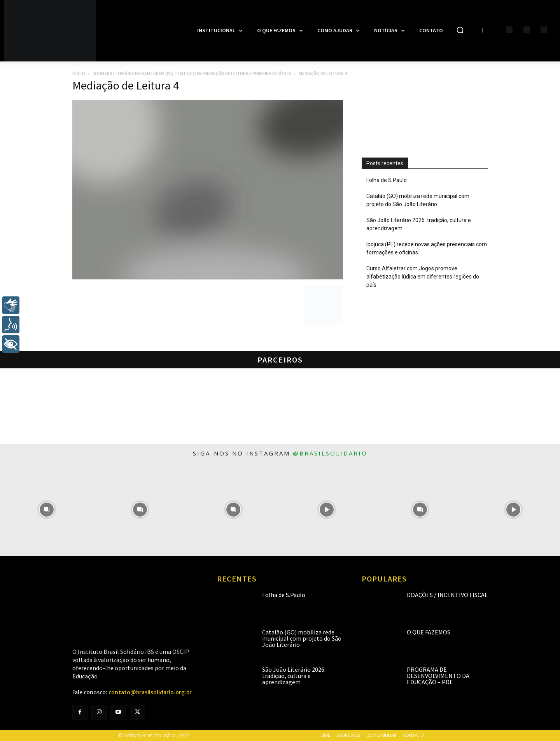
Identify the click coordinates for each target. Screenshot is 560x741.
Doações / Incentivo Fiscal (447, 595)
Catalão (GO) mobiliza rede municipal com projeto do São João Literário (418, 200)
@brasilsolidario (330, 453)
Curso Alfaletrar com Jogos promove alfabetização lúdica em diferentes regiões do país (423, 277)
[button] (460, 30)
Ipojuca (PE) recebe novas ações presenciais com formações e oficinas (427, 248)
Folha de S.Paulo (387, 180)
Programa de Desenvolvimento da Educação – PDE (438, 676)
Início (79, 73)
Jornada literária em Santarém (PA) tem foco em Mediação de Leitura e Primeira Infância (192, 73)
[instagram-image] (47, 510)
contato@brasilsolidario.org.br (150, 692)
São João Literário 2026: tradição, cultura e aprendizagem (419, 224)
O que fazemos (429, 632)
